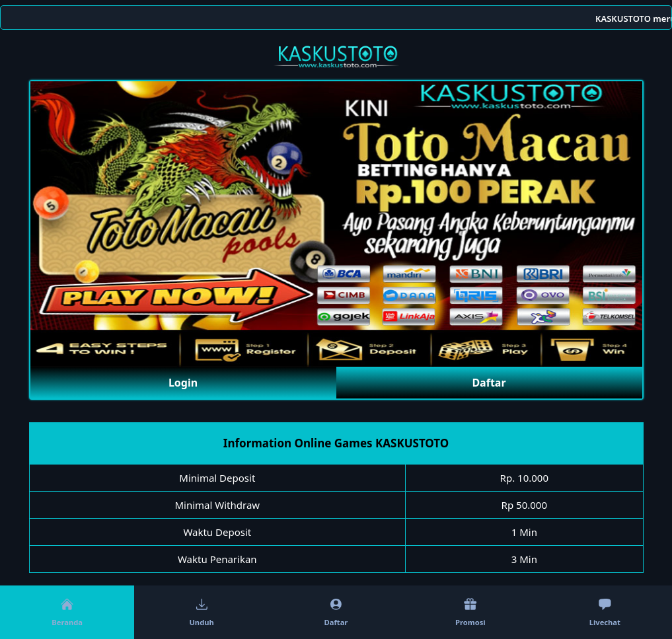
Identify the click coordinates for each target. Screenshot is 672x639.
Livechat (605, 612)
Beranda (67, 612)
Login (183, 383)
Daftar (489, 383)
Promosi (470, 612)
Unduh (201, 612)
